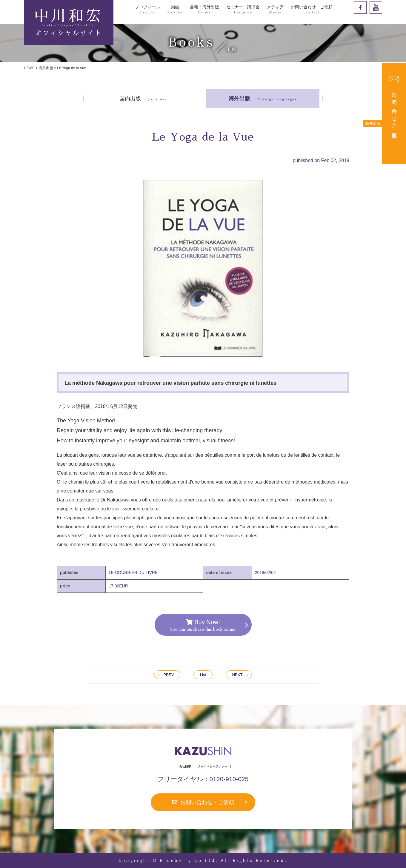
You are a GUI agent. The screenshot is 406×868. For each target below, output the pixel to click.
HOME (29, 68)
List (203, 675)
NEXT (237, 675)
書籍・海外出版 (204, 9)
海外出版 (46, 68)
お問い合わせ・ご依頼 (312, 9)
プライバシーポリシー (212, 767)
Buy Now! (203, 625)
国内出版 (143, 99)
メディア (275, 9)
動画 (175, 9)
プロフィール (147, 9)
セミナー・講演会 (243, 9)
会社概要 (185, 767)
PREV (169, 675)
